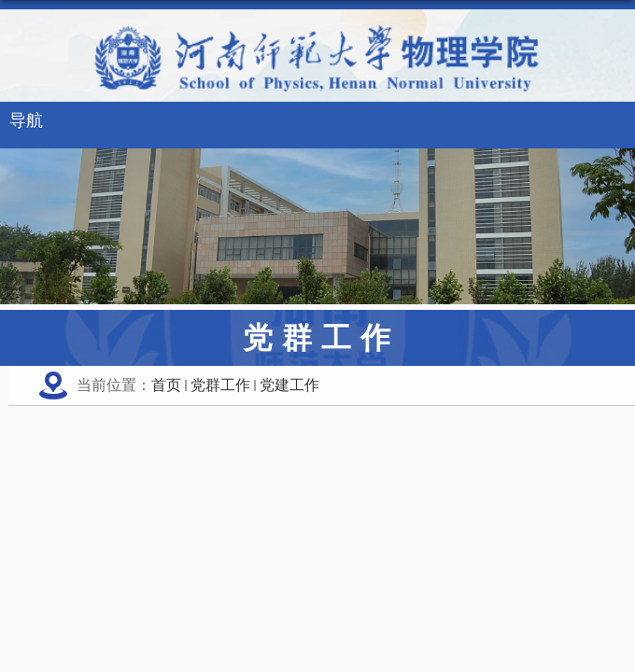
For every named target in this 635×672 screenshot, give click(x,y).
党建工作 (289, 385)
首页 (166, 385)
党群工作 (220, 385)
